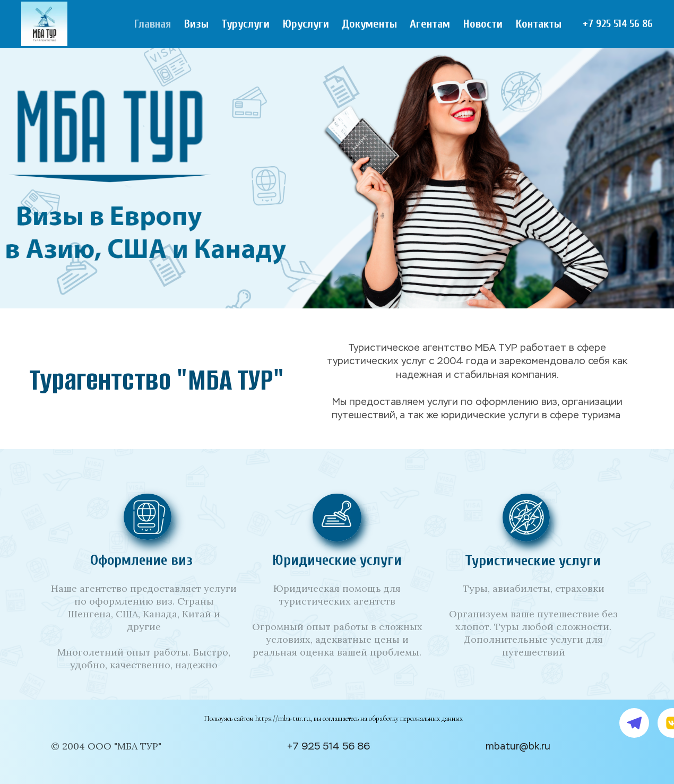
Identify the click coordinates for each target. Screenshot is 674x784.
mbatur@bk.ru (518, 747)
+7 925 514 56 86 (618, 24)
